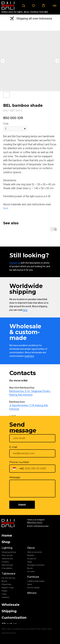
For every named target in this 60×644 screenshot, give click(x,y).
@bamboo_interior (35, 522)
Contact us (15, 263)
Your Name (16, 432)
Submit (22, 505)
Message (15, 477)
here (6, 208)
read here (29, 356)
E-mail (13, 447)
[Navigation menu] (55, 6)
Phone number (19, 462)
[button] (24, 6)
